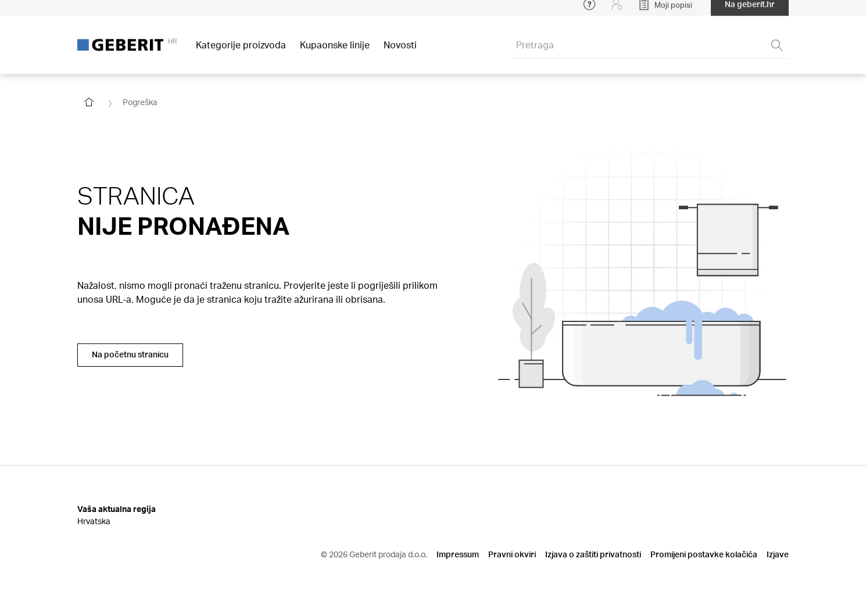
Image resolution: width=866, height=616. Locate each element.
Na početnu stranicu (130, 354)
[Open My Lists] (665, 12)
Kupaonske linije (335, 52)
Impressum (458, 554)
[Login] (617, 12)
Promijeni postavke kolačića (704, 554)
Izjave (778, 554)
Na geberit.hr (750, 11)
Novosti (400, 52)
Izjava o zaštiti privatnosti (593, 554)
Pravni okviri (512, 554)
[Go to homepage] (89, 102)
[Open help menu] (589, 12)
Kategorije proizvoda (241, 52)
